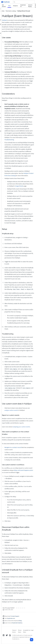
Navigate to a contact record (13, 447)
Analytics (15, 6)
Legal (32, 630)
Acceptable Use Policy (27, 631)
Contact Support (15, 616)
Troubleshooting (9, 140)
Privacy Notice (20, 631)
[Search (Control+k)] (24, 2)
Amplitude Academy (17, 623)
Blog (20, 621)
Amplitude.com (11, 618)
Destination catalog (11, 11)
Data (9, 6)
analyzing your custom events (21, 427)
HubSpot (4, 20)
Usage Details (19, 186)
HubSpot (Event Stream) (24, 11)
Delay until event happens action (23, 470)
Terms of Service (14, 631)
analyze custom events (11, 410)
